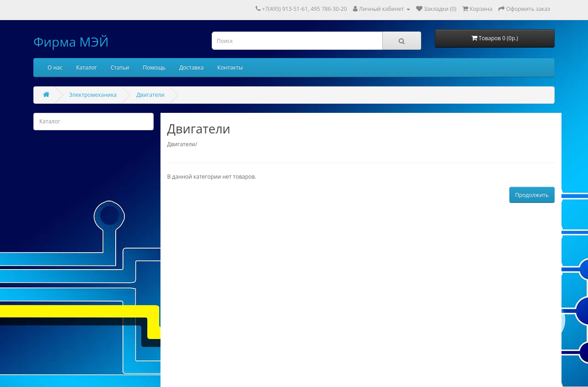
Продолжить (532, 195)
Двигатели (150, 95)
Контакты (230, 67)
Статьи (120, 67)
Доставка (191, 67)
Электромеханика (93, 95)
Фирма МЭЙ (71, 42)
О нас (55, 67)
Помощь (154, 67)
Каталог (86, 67)
